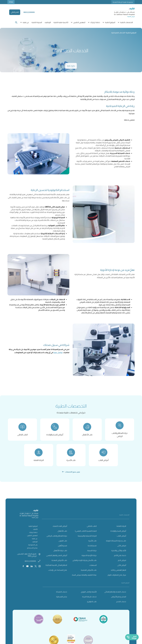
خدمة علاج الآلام (120, 557)
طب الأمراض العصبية (89, 572)
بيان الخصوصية (33, 547)
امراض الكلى (122, 548)
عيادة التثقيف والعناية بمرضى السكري (83, 577)
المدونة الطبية (37, 22)
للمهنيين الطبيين (32, 537)
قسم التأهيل (62, 548)
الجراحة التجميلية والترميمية (87, 538)
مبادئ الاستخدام (32, 550)
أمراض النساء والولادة (118, 533)
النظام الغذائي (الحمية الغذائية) (56, 567)
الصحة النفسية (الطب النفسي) (86, 533)
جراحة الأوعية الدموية (89, 557)
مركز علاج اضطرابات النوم (117, 577)
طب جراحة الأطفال (60, 552)
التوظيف (48, 22)
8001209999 (30, 563)
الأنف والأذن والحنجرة (119, 552)
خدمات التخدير (121, 604)
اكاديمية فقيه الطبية (61, 22)
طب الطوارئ (92, 604)
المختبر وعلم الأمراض (119, 599)
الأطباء (35, 531)
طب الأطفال (62, 533)
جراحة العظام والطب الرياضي (57, 538)
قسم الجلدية (92, 548)
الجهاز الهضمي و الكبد (118, 572)
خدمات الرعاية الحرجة (89, 599)
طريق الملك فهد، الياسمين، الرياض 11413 (27, 557)
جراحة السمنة (92, 552)
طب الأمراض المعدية (59, 562)
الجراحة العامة (121, 528)
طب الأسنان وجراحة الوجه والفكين (84, 562)
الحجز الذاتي (15, 12)
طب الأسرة (92, 543)
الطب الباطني (92, 528)
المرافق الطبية (33, 528)
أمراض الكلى (122, 567)
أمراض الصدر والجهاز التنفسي (57, 557)
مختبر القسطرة (62, 599)
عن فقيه (35, 541)
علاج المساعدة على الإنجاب (58, 572)
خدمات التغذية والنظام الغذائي (115, 594)
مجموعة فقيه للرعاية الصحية (123, 2)
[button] (126, 22)
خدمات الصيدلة (62, 594)
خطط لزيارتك (33, 534)
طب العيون (63, 543)
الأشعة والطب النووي (89, 594)
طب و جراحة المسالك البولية (116, 543)
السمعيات (93, 567)
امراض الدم (122, 562)
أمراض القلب (121, 538)
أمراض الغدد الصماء (60, 528)
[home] (122, 12)
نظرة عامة (71, 66)
